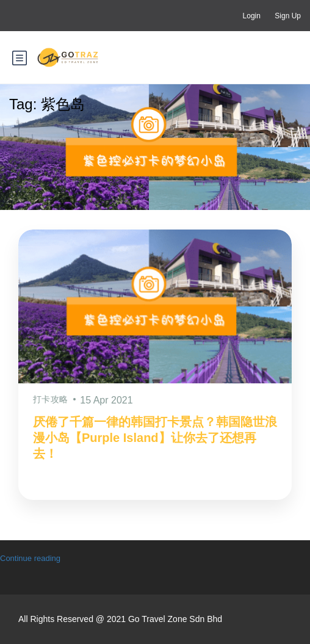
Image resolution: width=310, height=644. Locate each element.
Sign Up (288, 16)
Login (252, 16)
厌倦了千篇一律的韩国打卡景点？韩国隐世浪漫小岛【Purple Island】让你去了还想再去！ (155, 438)
